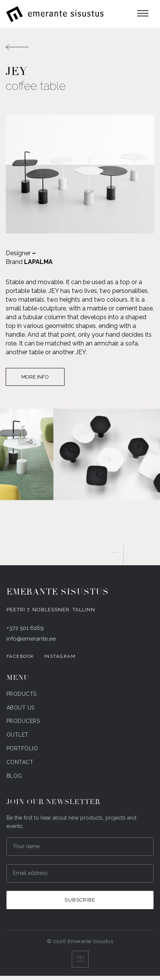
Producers (23, 721)
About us (21, 708)
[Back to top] (80, 959)
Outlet (18, 735)
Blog (14, 776)
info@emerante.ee (31, 639)
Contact (20, 762)
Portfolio (22, 748)
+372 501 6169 (25, 628)
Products (22, 694)
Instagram (60, 656)
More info (35, 377)
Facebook (20, 656)
